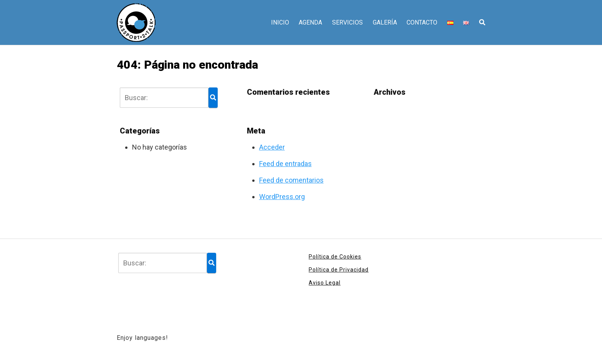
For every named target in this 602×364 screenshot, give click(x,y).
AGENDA (310, 22)
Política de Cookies (335, 257)
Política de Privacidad (339, 270)
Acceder (272, 147)
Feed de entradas (285, 164)
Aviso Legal (325, 283)
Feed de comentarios (291, 180)
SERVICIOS (347, 22)
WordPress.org (282, 197)
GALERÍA (385, 22)
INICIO (280, 22)
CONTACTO (422, 22)
